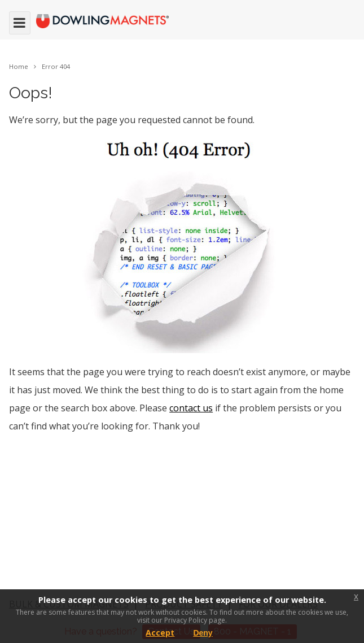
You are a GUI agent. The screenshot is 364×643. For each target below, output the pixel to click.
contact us (191, 408)
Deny (203, 633)
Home (19, 66)
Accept (160, 633)
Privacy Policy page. (196, 620)
